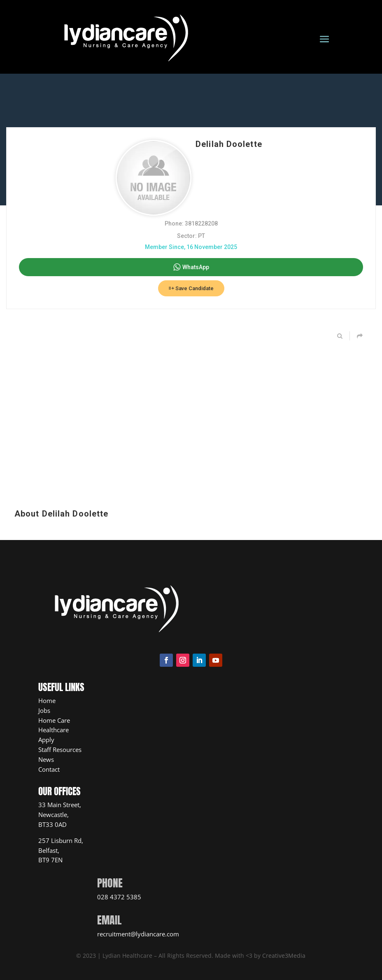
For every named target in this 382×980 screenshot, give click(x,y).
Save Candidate (191, 288)
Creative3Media (284, 956)
